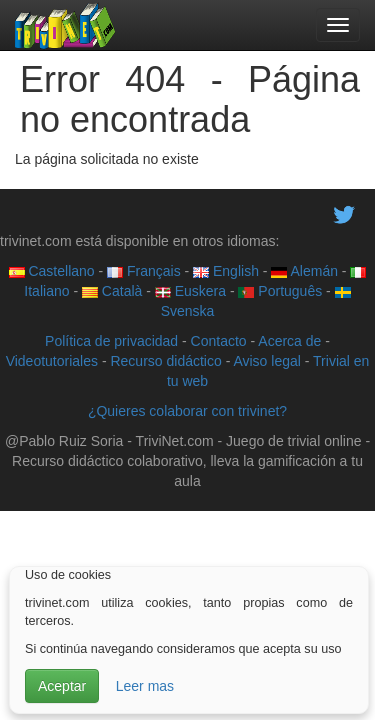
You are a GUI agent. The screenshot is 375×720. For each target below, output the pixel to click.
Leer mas (145, 686)
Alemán (304, 271)
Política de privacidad (111, 341)
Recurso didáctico (165, 361)
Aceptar (62, 686)
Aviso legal (266, 361)
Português (280, 291)
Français (144, 271)
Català (112, 291)
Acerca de (289, 341)
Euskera (190, 291)
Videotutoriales (52, 361)
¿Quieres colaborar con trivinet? (187, 411)
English (226, 271)
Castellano (52, 271)
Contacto (219, 341)
